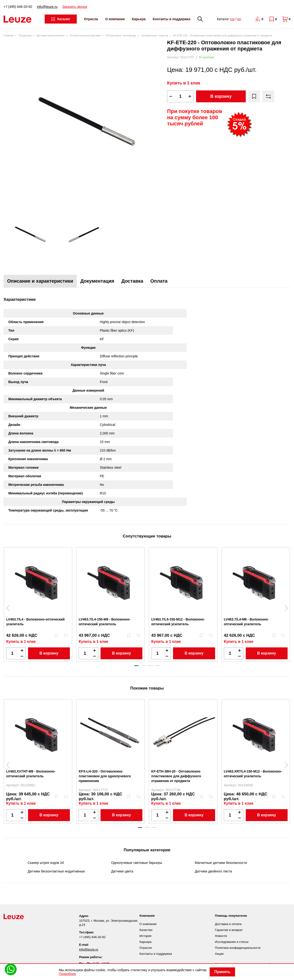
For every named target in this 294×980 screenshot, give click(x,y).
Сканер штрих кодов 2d (46, 863)
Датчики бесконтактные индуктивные (56, 871)
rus (232, 19)
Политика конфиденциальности (238, 948)
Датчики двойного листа (213, 871)
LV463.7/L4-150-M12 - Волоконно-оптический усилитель (178, 622)
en (239, 19)
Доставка (132, 281)
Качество (146, 930)
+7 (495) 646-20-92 (18, 7)
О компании (115, 19)
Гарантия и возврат (229, 930)
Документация (97, 281)
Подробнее (68, 974)
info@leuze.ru (47, 7)
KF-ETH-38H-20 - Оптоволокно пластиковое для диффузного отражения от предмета (176, 776)
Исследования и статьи (232, 942)
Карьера (139, 19)
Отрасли (91, 19)
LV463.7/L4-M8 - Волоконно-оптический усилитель (246, 622)
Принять (222, 972)
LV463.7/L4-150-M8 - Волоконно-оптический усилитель (105, 622)
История (145, 936)
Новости (221, 936)
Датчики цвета (122, 871)
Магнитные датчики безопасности (221, 863)
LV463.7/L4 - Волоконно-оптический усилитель (35, 622)
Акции (219, 954)
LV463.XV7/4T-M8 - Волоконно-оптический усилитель (31, 774)
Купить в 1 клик (184, 83)
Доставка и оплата (228, 924)
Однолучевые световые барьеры (137, 863)
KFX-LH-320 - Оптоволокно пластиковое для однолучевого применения (105, 776)
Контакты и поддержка (172, 19)
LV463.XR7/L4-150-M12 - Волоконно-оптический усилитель (253, 774)
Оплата (159, 281)
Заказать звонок (75, 7)
